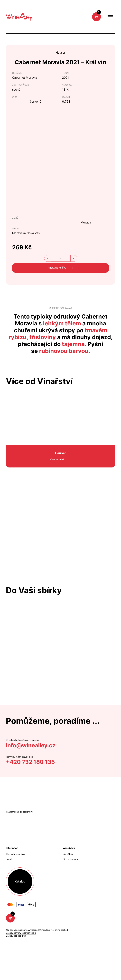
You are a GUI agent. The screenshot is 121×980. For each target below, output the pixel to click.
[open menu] (110, 17)
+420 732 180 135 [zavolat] (31, 762)
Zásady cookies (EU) (16, 936)
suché (16, 90)
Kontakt (10, 859)
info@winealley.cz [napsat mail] (32, 745)
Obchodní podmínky (15, 854)
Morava (86, 222)
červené (36, 102)
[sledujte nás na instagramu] (63, 17)
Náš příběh (68, 854)
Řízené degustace (71, 859)
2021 (65, 78)
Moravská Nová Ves (26, 233)
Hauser (60, 53)
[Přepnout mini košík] (96, 17)
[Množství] (61, 258)
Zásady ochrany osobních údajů (21, 933)
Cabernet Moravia (25, 78)
